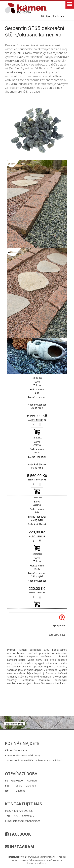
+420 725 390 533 (23, 811)
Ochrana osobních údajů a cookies (45, 860)
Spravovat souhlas (35, 863)
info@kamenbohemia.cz (27, 821)
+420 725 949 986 (23, 816)
